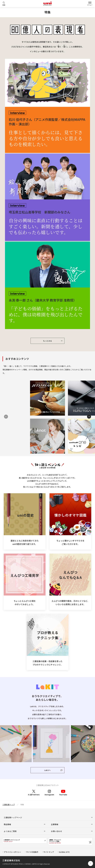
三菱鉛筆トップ (9, 805)
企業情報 (55, 824)
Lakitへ (47, 770)
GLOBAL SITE (64, 852)
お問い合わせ (56, 831)
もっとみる (47, 341)
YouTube (63, 793)
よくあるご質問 (10, 831)
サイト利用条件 (32, 852)
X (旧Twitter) (34, 793)
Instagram (49, 793)
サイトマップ (49, 852)
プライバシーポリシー (12, 852)
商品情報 (7, 824)
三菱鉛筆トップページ (13, 817)
